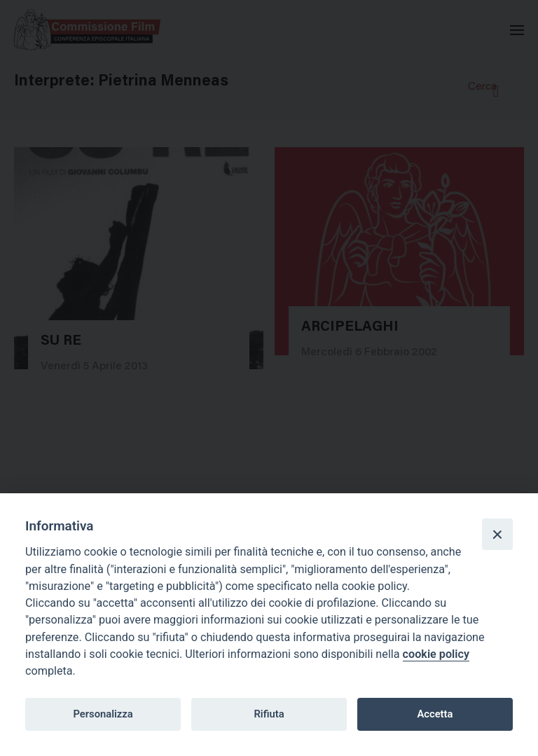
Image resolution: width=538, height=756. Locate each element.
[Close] (497, 534)
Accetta (435, 714)
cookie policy (436, 654)
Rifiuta (269, 714)
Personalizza (103, 714)
